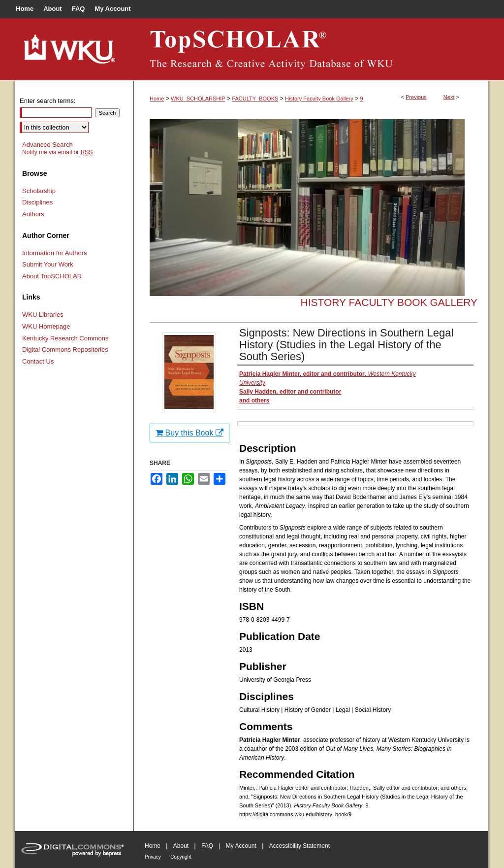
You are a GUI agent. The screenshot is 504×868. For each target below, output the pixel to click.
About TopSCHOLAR (52, 276)
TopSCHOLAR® (311, 49)
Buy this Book (189, 433)
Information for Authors (55, 253)
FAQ (207, 846)
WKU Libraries (43, 315)
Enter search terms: (47, 101)
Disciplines (37, 202)
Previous (416, 97)
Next (449, 97)
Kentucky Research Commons (65, 338)
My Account (241, 846)
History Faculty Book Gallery (319, 99)
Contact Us (38, 361)
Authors (33, 214)
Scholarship (39, 191)
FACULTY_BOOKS (255, 99)
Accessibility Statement (299, 846)
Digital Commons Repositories (65, 350)
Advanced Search (47, 145)
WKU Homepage (46, 326)
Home (157, 99)
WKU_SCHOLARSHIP (198, 99)
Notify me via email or (57, 152)
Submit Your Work (48, 264)
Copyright (181, 857)
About (181, 846)
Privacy (153, 857)
